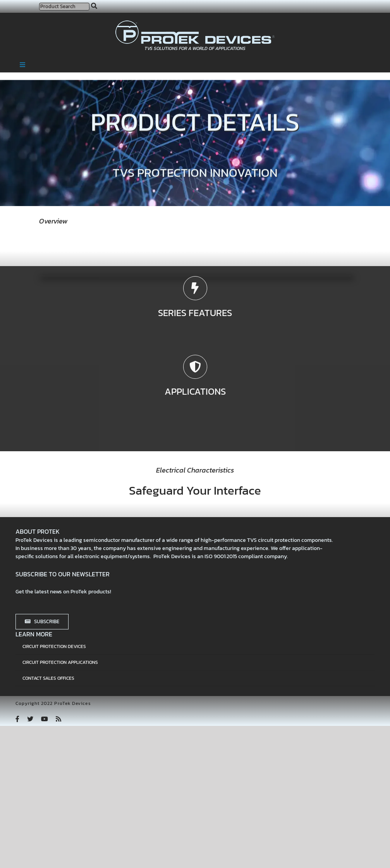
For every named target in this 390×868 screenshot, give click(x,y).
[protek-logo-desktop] (195, 23)
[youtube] (45, 719)
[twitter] (30, 719)
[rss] (58, 719)
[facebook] (17, 719)
